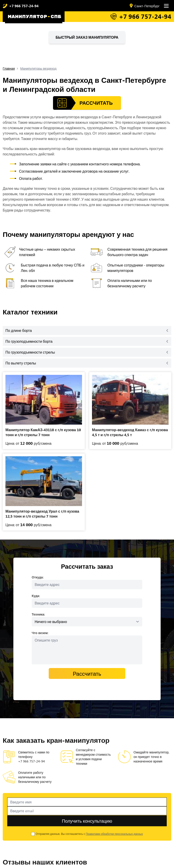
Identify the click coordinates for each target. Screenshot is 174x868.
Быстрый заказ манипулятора (87, 37)
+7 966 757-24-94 (24, 6)
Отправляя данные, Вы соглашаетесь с (89, 841)
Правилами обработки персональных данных (114, 841)
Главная (9, 68)
